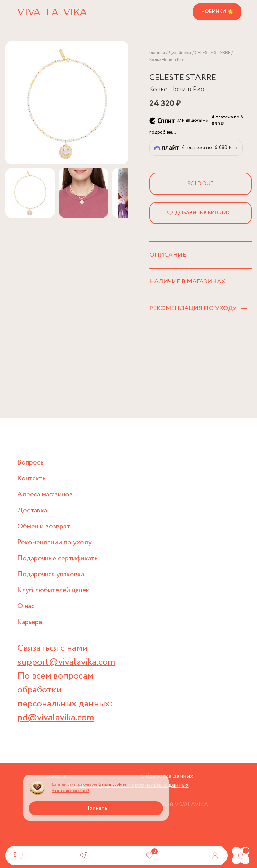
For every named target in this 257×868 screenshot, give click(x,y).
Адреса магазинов (45, 495)
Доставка (32, 510)
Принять (96, 808)
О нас (26, 606)
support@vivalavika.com (66, 662)
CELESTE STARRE (212, 53)
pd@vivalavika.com (56, 718)
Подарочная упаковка (51, 574)
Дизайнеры (180, 53)
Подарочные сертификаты (58, 558)
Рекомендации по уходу (55, 542)
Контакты (32, 479)
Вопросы (31, 463)
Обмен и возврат (44, 526)
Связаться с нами (52, 648)
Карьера (30, 622)
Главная (157, 53)
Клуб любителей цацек (53, 590)
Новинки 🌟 (217, 12)
